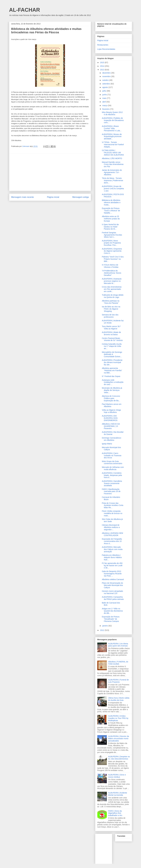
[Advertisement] (50, 172)
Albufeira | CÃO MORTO (112, 158)
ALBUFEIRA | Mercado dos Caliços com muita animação (112, 549)
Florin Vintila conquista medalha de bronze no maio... (112, 513)
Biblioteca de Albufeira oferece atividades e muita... (111, 202)
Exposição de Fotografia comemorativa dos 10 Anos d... (112, 541)
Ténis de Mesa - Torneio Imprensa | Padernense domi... (112, 180)
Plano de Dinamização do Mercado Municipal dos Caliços (112, 585)
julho (105, 91)
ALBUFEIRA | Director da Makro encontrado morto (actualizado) (119, 739)
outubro (106, 80)
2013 (102, 70)
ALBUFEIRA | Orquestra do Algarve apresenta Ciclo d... (112, 251)
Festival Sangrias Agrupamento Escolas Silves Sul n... (112, 235)
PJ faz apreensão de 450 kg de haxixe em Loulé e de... (112, 565)
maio (105, 98)
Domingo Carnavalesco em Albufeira (111, 439)
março (105, 105)
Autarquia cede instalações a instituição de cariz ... (113, 382)
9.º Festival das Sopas (111, 376)
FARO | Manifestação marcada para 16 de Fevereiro (111, 491)
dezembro (107, 73)
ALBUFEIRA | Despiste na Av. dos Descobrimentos (119, 758)
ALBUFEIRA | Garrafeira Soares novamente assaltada (112, 483)
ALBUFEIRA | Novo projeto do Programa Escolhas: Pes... (111, 243)
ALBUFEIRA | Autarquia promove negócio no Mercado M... (112, 281)
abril (104, 102)
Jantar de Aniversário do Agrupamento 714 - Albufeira (112, 172)
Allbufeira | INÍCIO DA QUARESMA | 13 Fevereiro (111, 426)
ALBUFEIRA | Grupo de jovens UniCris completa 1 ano (113, 189)
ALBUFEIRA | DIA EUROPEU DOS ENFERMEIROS (110, 418)
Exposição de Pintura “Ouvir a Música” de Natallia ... (111, 211)
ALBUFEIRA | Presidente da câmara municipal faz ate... (112, 362)
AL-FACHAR (25, 10)
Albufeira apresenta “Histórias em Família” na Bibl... (112, 370)
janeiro (105, 626)
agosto (105, 87)
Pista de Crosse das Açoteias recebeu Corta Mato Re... (112, 505)
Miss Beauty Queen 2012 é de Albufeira (112, 113)
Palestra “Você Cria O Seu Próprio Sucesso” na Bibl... (113, 259)
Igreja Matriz (107, 444)
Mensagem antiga (81, 197)
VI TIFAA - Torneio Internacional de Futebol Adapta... (113, 144)
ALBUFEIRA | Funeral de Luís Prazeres (118, 681)
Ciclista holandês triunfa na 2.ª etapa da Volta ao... (112, 346)
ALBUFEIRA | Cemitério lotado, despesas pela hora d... (112, 475)
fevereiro (106, 109)
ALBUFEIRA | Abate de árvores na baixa (111, 333)
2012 (102, 630)
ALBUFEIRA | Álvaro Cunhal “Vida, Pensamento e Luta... (112, 128)
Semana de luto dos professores (110, 316)
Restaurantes (103, 45)
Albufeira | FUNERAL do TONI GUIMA (118, 663)
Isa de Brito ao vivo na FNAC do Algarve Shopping (111, 309)
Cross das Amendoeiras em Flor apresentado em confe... (112, 289)
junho (105, 95)
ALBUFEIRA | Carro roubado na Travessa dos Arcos (112, 455)
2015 (102, 62)
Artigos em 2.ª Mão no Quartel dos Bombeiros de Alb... (112, 611)
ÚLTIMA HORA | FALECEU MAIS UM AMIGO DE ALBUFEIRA (113, 153)
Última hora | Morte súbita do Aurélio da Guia (119, 699)
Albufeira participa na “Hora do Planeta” (111, 302)
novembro (107, 76)
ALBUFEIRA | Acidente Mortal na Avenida (118, 794)
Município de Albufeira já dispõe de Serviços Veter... (112, 390)
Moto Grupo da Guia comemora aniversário (112, 462)
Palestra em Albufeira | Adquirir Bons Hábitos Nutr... (112, 557)
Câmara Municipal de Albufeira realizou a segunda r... (111, 527)
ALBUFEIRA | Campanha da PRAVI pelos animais (113, 598)
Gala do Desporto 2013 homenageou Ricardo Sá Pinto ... (112, 574)
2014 (102, 66)
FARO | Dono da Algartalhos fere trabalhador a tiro (115, 813)
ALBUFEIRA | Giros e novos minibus (117, 776)
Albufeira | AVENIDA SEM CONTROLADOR (112, 534)
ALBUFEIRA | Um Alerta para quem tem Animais (118, 645)
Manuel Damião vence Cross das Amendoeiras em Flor (113, 164)
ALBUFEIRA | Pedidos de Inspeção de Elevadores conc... (113, 120)
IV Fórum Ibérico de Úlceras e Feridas (110, 266)
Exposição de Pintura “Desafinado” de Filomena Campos (111, 619)
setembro (106, 84)
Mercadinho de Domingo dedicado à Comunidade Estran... (112, 354)
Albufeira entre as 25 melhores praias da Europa (111, 219)
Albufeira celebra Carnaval (113, 579)
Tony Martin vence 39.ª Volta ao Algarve (111, 328)
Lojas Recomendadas (106, 49)
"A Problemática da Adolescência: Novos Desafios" (111, 273)
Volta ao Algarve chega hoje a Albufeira (111, 411)
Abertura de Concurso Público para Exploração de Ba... (111, 398)
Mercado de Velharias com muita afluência (113, 468)
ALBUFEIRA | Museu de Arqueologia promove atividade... (112, 137)
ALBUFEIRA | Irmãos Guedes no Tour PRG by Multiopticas (118, 718)
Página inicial (53, 197)
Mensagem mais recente (23, 197)
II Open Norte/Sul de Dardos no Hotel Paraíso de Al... (110, 227)
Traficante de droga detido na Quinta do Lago (113, 296)
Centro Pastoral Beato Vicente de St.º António (112, 339)
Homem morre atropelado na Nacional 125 (112, 592)
